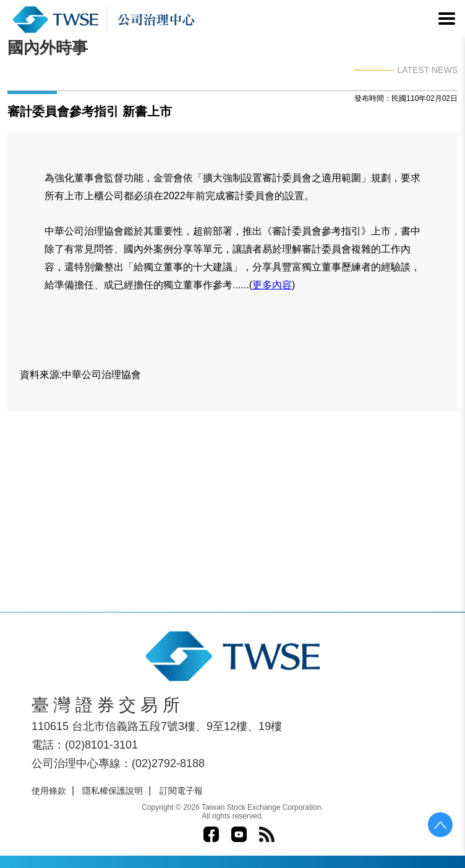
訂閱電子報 (181, 791)
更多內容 (272, 285)
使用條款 (49, 791)
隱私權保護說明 (113, 791)
